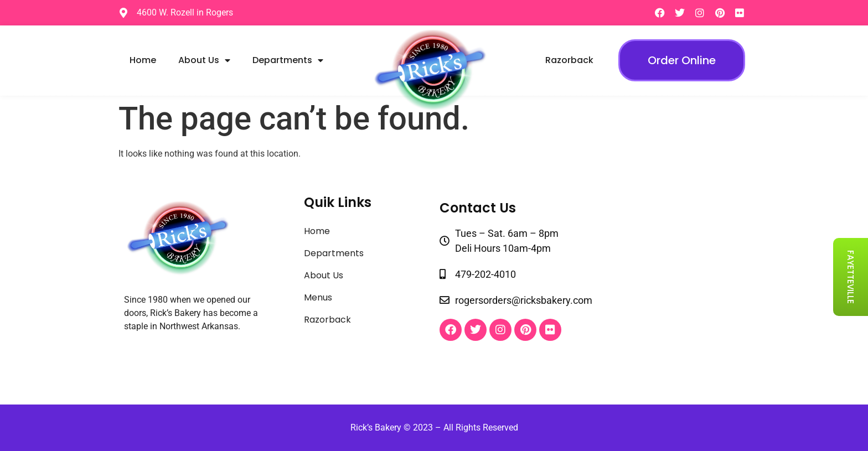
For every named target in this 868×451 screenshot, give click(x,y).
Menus (318, 297)
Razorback (569, 60)
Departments (288, 60)
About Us (204, 60)
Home (143, 60)
